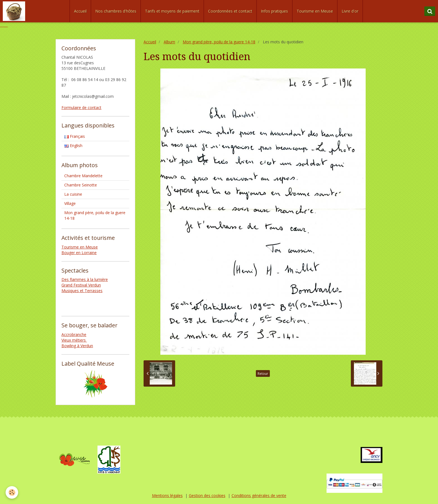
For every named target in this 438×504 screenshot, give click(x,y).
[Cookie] (12, 492)
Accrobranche (74, 334)
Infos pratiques (274, 11)
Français (75, 136)
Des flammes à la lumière (85, 279)
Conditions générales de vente (259, 495)
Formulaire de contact (81, 107)
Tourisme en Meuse (315, 11)
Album (169, 42)
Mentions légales (167, 495)
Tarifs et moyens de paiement (172, 11)
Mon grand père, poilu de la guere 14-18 (219, 42)
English (73, 145)
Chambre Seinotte (81, 185)
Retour (263, 373)
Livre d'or (350, 11)
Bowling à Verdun (77, 346)
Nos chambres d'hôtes (116, 11)
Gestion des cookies (207, 495)
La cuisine (73, 194)
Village (70, 203)
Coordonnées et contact (230, 11)
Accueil (80, 11)
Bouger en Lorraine (79, 253)
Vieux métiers (74, 340)
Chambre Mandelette (83, 176)
